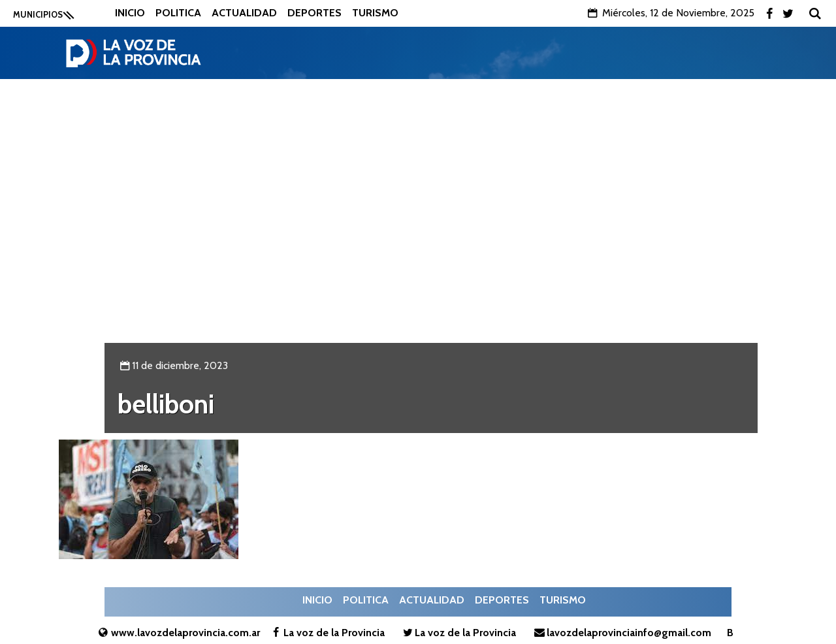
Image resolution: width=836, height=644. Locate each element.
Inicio (130, 13)
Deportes (314, 13)
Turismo (375, 13)
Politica (178, 13)
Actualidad (244, 13)
